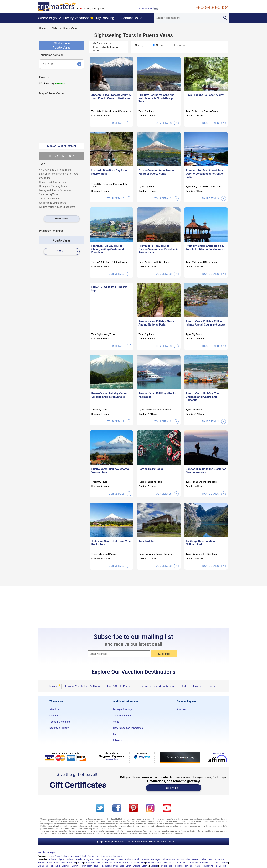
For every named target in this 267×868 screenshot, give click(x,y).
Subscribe (164, 654)
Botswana (71, 863)
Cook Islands (192, 863)
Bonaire (41, 863)
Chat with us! (149, 8)
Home (42, 28)
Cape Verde (139, 863)
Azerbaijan (155, 859)
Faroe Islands (166, 866)
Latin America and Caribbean (156, 686)
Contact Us (55, 716)
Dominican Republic (91, 866)
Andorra (70, 859)
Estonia (145, 866)
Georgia (223, 866)
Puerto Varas (70, 28)
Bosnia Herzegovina (56, 863)
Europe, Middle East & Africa (82, 686)
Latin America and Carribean (109, 856)
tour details (119, 123)
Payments (182, 709)
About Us (54, 709)
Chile (55, 28)
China (172, 863)
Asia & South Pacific (119, 686)
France (197, 866)
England (136, 866)
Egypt (129, 866)
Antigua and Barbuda (94, 859)
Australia (136, 859)
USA (183, 686)
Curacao (224, 863)
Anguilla (79, 859)
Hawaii (197, 686)
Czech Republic (53, 866)
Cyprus (41, 866)
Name (160, 45)
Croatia (215, 863)
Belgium (195, 859)
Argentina (110, 859)
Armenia (120, 859)
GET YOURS (174, 788)
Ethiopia (154, 866)
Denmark (66, 866)
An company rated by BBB (90, 8)
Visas (116, 722)
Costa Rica (205, 863)
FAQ (115, 734)
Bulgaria (109, 863)
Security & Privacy (59, 728)
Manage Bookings (123, 709)
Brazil (80, 863)
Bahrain (176, 859)
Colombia (180, 863)
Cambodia (119, 863)
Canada (213, 686)
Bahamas (166, 859)
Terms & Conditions (60, 722)
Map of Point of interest (62, 146)
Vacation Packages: (47, 852)
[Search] (187, 18)
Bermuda (212, 859)
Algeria (61, 859)
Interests (118, 740)
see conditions (112, 759)
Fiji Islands (179, 866)
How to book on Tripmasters (128, 728)
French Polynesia (209, 866)
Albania (53, 859)
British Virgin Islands (94, 863)
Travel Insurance (122, 716)
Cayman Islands (154, 863)
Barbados (185, 859)
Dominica (76, 866)
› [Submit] (79, 64)
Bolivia (221, 859)
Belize (204, 859)
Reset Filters (62, 219)
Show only (55, 83)
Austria (146, 859)
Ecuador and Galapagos (113, 866)
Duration (181, 45)
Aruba (128, 859)
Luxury (53, 686)
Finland (189, 866)
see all (67, 251)
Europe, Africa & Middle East (61, 856)
